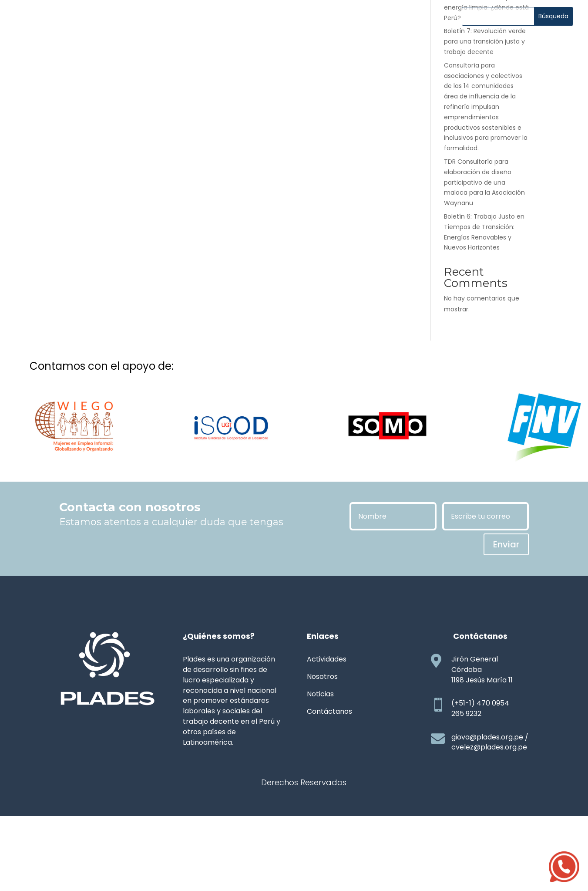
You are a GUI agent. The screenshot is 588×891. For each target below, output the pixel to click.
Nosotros (171, 25)
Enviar (506, 610)
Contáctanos (294, 41)
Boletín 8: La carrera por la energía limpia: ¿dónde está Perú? (486, 73)
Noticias (278, 25)
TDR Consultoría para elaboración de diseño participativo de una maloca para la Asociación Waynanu (484, 248)
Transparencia (405, 25)
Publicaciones (335, 25)
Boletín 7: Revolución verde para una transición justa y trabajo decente (485, 107)
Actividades (226, 25)
